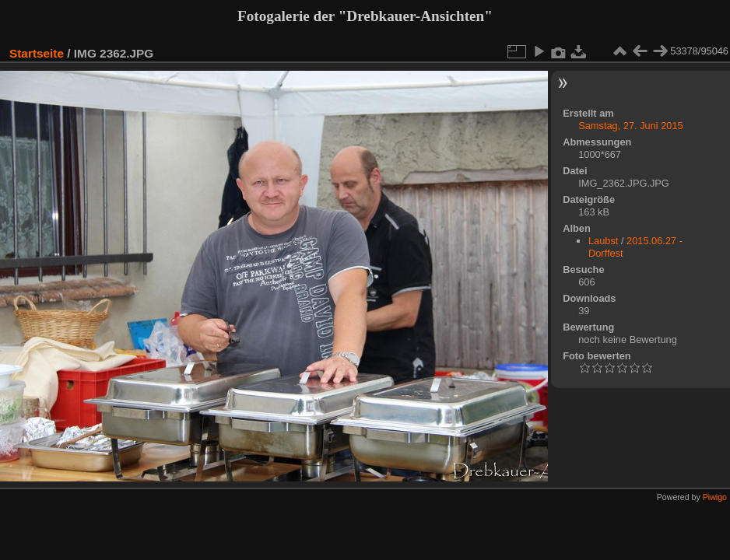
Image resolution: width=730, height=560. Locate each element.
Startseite (37, 53)
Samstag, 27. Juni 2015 (630, 126)
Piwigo (715, 497)
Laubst (603, 241)
